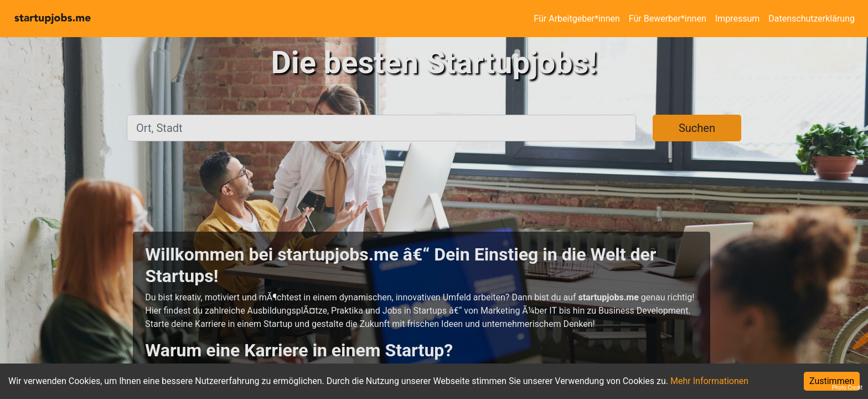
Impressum (738, 19)
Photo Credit (847, 388)
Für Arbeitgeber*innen (577, 19)
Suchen (697, 128)
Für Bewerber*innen (668, 19)
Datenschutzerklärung (812, 19)
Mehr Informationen (709, 381)
